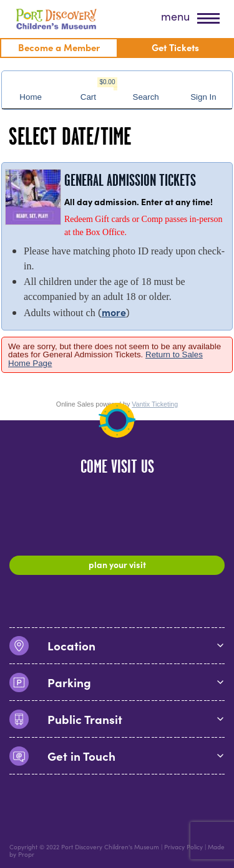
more (114, 312)
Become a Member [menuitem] (59, 47)
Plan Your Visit (117, 564)
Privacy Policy (183, 847)
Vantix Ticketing (155, 404)
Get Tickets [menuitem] (175, 47)
